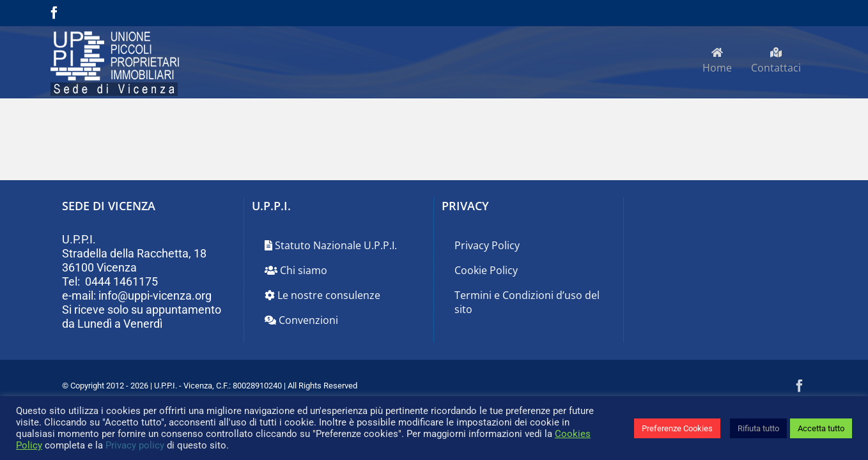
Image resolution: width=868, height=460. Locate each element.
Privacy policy (135, 445)
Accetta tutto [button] (821, 428)
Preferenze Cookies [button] (677, 428)
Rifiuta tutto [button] (758, 428)
